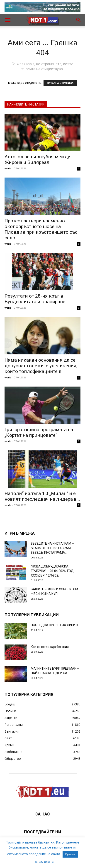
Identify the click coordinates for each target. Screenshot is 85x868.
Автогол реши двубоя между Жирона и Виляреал (37, 160)
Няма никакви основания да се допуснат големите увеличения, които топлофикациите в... (41, 366)
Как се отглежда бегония (50, 647)
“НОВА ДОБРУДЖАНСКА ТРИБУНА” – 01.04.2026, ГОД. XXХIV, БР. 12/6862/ (53, 571)
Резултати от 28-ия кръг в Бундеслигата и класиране (35, 299)
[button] (8, 20)
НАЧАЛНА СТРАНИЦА (60, 83)
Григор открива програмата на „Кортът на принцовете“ (39, 432)
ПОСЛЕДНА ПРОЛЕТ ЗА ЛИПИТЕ (55, 625)
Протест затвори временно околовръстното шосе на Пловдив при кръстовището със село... (41, 229)
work (8, 168)
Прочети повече (43, 862)
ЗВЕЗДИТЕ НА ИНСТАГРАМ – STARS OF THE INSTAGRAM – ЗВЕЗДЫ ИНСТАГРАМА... (52, 548)
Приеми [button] (70, 854)
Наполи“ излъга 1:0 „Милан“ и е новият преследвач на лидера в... (42, 496)
